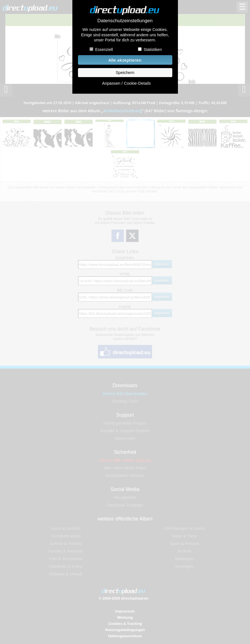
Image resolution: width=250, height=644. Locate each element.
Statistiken (153, 50)
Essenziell (104, 50)
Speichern (125, 73)
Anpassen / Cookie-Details (126, 83)
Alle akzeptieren (125, 60)
